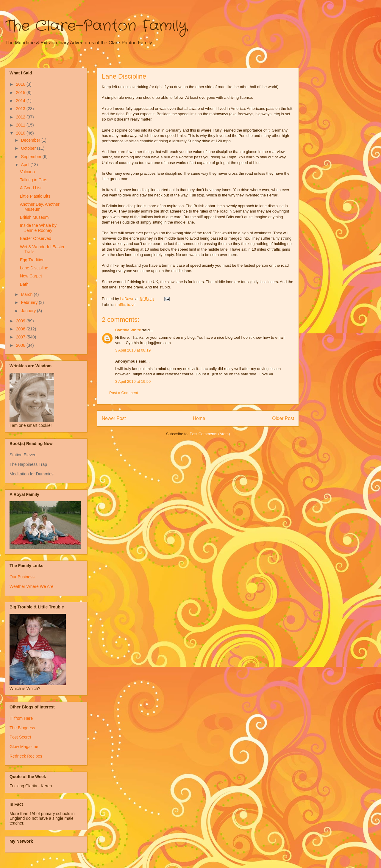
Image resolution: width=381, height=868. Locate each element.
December (31, 140)
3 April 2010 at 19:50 (133, 381)
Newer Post (114, 418)
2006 (21, 345)
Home (199, 418)
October (29, 148)
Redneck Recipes (26, 756)
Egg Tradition (32, 260)
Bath (24, 284)
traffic (120, 305)
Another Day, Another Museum (40, 207)
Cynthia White (128, 330)
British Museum (34, 217)
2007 (21, 337)
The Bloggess (22, 728)
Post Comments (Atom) (210, 434)
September (32, 157)
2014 (21, 101)
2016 (21, 84)
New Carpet (31, 276)
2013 (21, 109)
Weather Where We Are (31, 586)
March (27, 294)
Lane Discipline (34, 268)
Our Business (22, 577)
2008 (21, 329)
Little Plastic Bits (35, 196)
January (29, 311)
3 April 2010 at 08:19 (133, 350)
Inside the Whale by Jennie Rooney (38, 228)
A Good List (31, 188)
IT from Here (21, 718)
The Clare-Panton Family (96, 26)
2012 (21, 117)
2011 (21, 125)
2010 (21, 133)
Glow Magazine (24, 747)
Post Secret (20, 737)
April (26, 165)
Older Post (283, 418)
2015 (21, 93)
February (30, 302)
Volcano (27, 172)
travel (132, 305)
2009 (21, 321)
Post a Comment (124, 393)
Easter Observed (36, 238)
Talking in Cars (34, 180)
